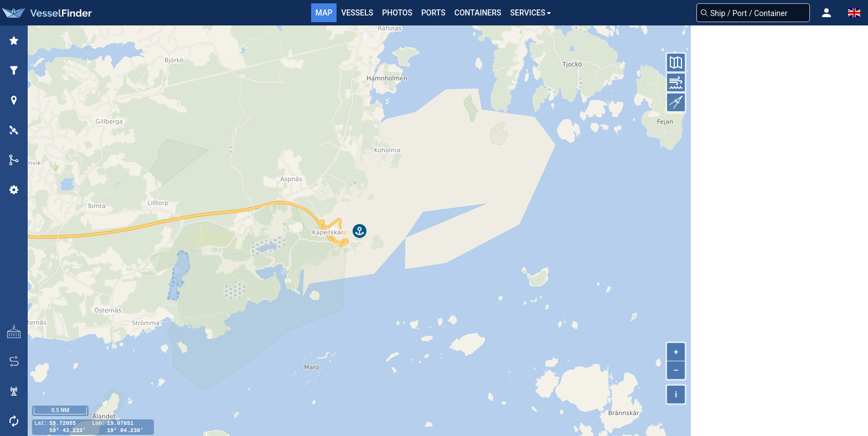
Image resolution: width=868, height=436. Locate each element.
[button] (826, 13)
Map (324, 13)
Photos (397, 13)
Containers (478, 13)
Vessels (357, 13)
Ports (433, 13)
